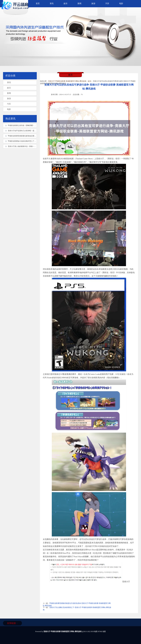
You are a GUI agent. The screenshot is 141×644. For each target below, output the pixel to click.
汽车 (107, 4)
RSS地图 (94, 631)
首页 (38, 4)
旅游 (93, 4)
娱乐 (66, 4)
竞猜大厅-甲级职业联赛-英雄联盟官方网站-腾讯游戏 (67, 81)
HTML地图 (102, 631)
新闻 (79, 4)
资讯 (52, 4)
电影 (121, 4)
